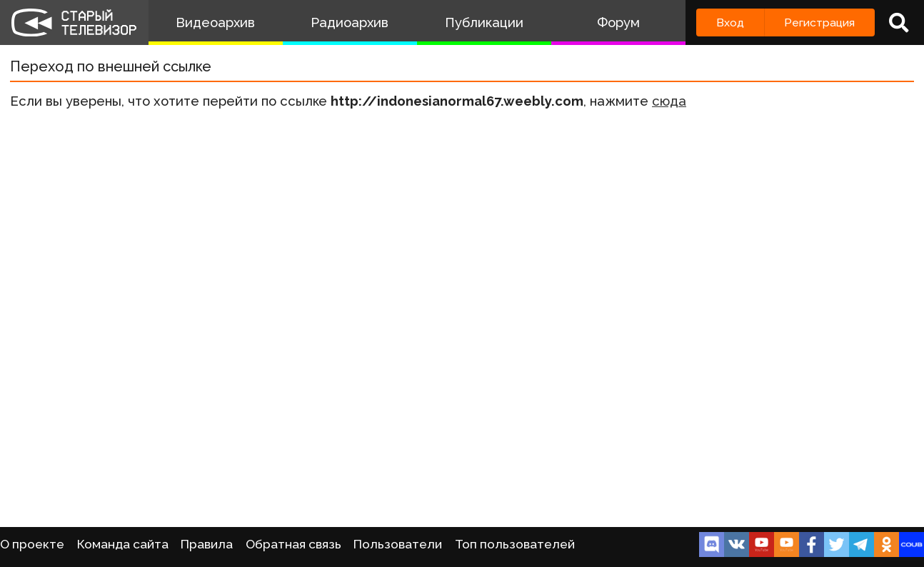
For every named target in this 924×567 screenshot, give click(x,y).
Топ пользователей (515, 544)
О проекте (32, 544)
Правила (207, 544)
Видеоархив (215, 22)
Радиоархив (350, 22)
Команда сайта (123, 544)
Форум (618, 22)
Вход (730, 22)
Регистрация (819, 22)
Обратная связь (293, 544)
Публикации (484, 22)
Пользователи (398, 544)
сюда (669, 101)
